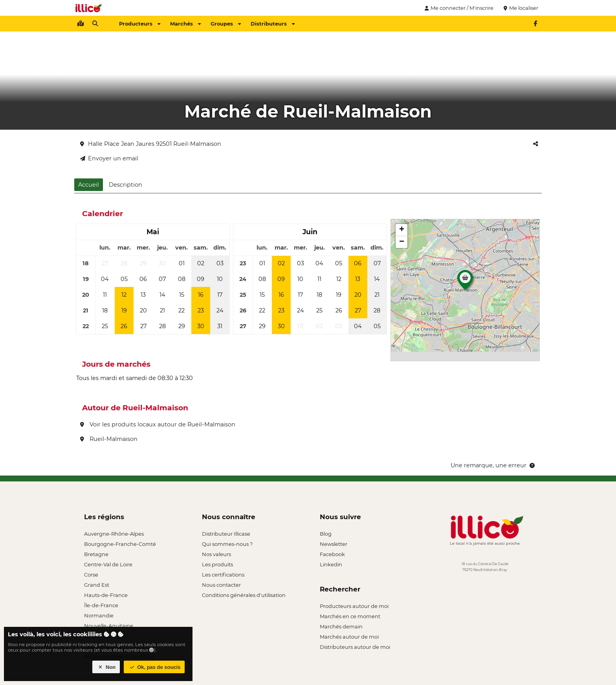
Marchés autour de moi (349, 637)
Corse (91, 575)
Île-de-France (101, 605)
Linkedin (331, 564)
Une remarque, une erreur (493, 465)
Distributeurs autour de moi (355, 647)
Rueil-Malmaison (109, 439)
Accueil (89, 185)
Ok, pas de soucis (154, 667)
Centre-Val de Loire (108, 564)
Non (106, 667)
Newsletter (334, 544)
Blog (326, 534)
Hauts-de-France (106, 595)
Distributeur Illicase (226, 534)
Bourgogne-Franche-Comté (120, 544)
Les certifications (223, 575)
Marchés (185, 24)
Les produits (217, 564)
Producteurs (140, 24)
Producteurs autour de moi (354, 606)
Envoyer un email (109, 158)
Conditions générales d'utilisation (244, 595)
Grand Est (97, 585)
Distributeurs (273, 24)
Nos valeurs (216, 554)
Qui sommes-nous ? (227, 544)
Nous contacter (221, 585)
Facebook (332, 554)
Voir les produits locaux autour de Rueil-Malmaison (158, 424)
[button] (465, 282)
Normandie (99, 615)
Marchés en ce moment (350, 616)
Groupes (226, 24)
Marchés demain (341, 626)
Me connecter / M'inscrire (458, 8)
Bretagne (96, 554)
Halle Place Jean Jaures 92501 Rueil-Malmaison (151, 144)
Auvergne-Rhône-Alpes (114, 534)
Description (126, 185)
